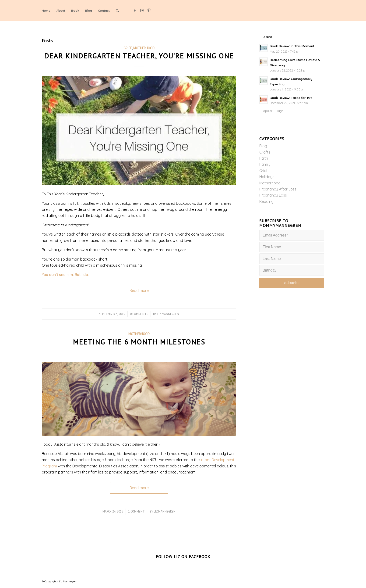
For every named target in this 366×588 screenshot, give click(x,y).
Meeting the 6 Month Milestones (139, 342)
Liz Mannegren (168, 314)
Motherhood (144, 48)
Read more (139, 290)
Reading (266, 201)
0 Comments (139, 314)
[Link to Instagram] (142, 10)
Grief (128, 48)
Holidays (267, 177)
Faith (264, 158)
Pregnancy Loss (273, 195)
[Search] (117, 11)
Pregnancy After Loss (278, 189)
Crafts (265, 152)
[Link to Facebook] (135, 10)
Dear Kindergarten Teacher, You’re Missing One (139, 56)
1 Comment (136, 511)
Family (265, 164)
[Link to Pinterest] (149, 10)
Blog (263, 146)
